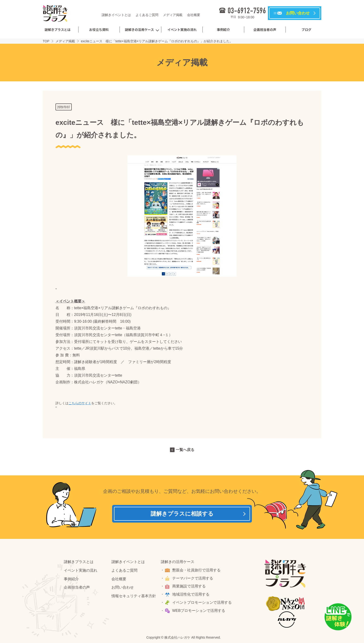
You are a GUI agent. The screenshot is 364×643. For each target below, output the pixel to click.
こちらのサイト (80, 403)
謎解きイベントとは (116, 15)
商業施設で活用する (189, 587)
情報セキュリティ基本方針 (134, 597)
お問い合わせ (123, 588)
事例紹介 (223, 30)
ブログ (306, 30)
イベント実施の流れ (182, 30)
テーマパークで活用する (193, 579)
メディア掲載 (173, 15)
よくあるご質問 (147, 15)
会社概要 (194, 15)
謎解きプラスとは (58, 30)
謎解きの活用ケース (139, 30)
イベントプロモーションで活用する (202, 603)
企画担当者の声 (265, 30)
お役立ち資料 (99, 30)
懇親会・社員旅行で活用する (197, 571)
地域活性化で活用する (191, 595)
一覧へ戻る (185, 450)
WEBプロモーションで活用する (199, 612)
